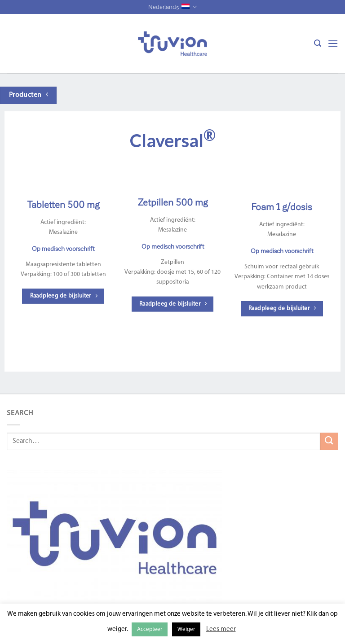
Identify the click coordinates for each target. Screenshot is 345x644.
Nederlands (172, 7)
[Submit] (329, 441)
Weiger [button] (186, 629)
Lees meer (221, 629)
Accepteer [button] (150, 629)
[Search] (318, 43)
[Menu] (333, 43)
